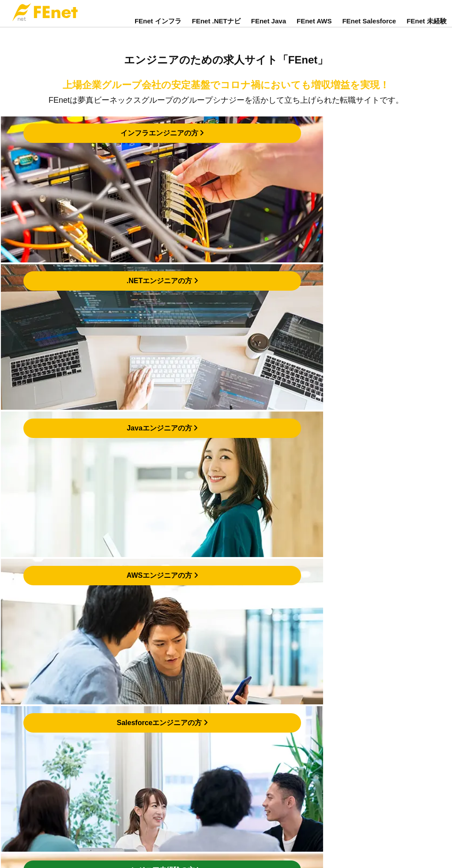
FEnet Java (269, 28)
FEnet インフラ (158, 28)
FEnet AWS (314, 28)
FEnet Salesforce (369, 28)
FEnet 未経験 (427, 28)
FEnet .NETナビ (216, 28)
